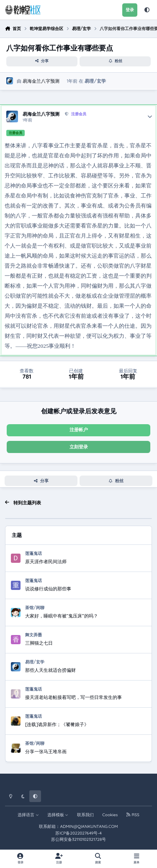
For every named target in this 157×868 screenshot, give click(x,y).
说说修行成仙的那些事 (48, 589)
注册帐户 (79, 430)
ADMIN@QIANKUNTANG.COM (89, 826)
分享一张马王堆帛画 (46, 752)
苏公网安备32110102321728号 (78, 839)
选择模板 (58, 815)
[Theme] (147, 10)
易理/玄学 (95, 81)
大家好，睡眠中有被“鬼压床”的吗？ (62, 616)
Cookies (110, 815)
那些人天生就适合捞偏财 (50, 670)
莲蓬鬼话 (33, 553)
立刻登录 (79, 447)
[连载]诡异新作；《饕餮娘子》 (57, 724)
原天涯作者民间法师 (46, 562)
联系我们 (85, 815)
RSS (133, 815)
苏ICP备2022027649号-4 (78, 833)
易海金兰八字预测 (41, 81)
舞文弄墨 (33, 635)
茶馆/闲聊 (35, 608)
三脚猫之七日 (39, 643)
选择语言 (28, 815)
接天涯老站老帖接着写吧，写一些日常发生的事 (73, 697)
